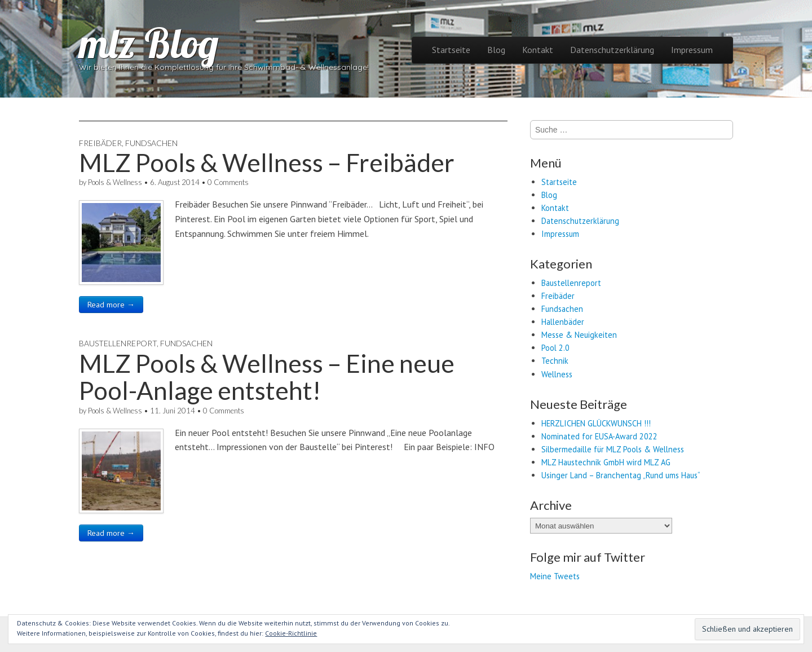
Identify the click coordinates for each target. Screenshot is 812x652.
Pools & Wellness (115, 182)
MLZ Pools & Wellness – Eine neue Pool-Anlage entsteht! (267, 377)
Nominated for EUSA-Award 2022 (599, 436)
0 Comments (228, 182)
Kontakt (538, 50)
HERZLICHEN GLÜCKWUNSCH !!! (596, 423)
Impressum (692, 50)
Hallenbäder (563, 322)
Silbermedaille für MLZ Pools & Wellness (613, 449)
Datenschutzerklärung (612, 50)
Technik (555, 361)
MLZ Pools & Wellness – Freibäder (267, 162)
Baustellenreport (118, 343)
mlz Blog (149, 43)
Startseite (451, 50)
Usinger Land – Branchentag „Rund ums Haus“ (621, 475)
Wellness (557, 374)
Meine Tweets (555, 576)
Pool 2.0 (555, 348)
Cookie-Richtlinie (291, 633)
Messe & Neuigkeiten (579, 335)
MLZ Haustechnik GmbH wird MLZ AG (606, 462)
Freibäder (100, 143)
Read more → (111, 305)
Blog (496, 50)
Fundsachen (151, 143)
